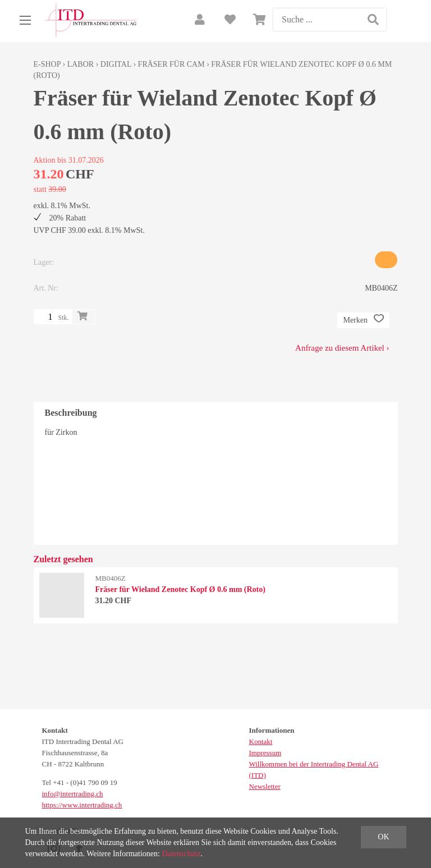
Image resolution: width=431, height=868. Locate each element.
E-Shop (47, 64)
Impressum (265, 753)
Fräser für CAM (171, 64)
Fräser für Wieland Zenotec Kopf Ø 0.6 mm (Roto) (180, 589)
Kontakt (261, 741)
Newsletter (265, 786)
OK (383, 837)
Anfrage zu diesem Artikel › (342, 348)
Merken (363, 320)
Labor (81, 64)
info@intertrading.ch (73, 794)
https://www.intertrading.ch (82, 805)
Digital (116, 64)
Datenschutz (181, 854)
